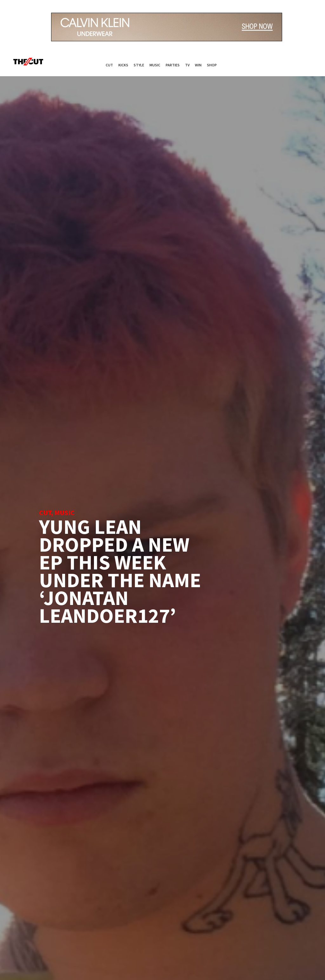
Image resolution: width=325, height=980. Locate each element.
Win (198, 65)
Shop (212, 65)
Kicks (123, 65)
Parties (173, 65)
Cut (109, 65)
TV (187, 65)
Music (155, 65)
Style (139, 65)
